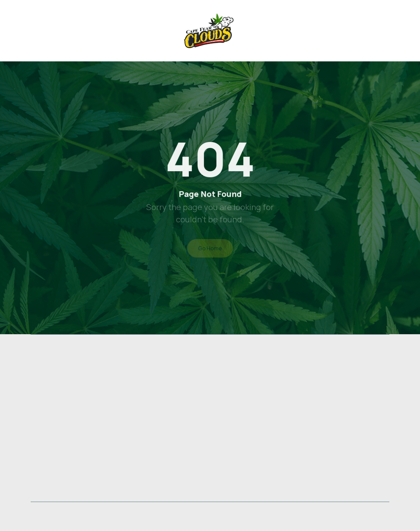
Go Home (210, 248)
